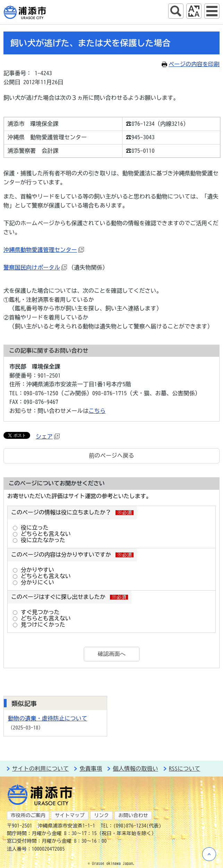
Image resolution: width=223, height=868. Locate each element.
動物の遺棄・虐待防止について (48, 718)
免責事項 (91, 769)
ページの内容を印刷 (191, 64)
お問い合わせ (133, 815)
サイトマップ (70, 815)
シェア (48, 436)
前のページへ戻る (111, 455)
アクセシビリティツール (194, 11)
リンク (101, 815)
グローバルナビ (212, 11)
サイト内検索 (176, 11)
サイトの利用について (40, 769)
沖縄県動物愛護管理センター (44, 250)
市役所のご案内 (28, 815)
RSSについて (185, 769)
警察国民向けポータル (35, 267)
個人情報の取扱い (135, 769)
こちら (97, 411)
